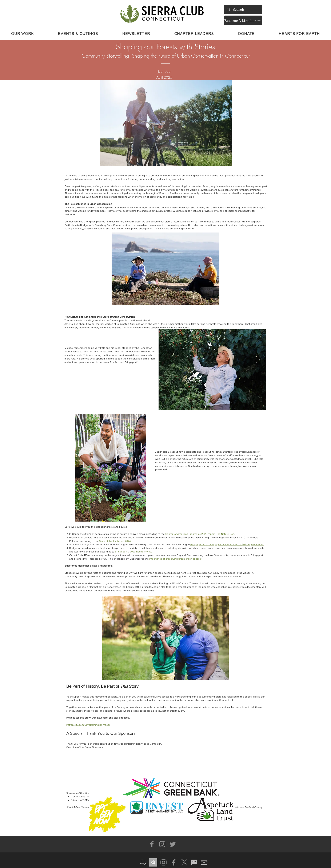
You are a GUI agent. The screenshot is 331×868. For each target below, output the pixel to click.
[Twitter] (173, 844)
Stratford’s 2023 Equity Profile (246, 544)
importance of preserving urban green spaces (175, 559)
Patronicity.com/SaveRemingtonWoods (88, 725)
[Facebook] (152, 844)
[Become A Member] (243, 20)
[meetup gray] (153, 862)
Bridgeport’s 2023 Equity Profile (209, 544)
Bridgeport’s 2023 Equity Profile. (134, 552)
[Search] (243, 9)
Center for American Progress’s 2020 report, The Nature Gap (200, 534)
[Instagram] (162, 844)
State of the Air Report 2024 (115, 541)
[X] (184, 862)
